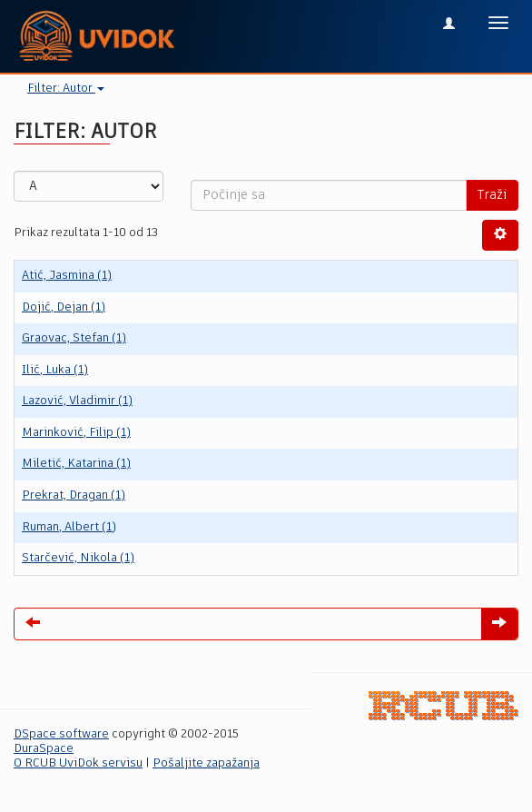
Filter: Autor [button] (66, 89)
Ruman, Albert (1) (69, 527)
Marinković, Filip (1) (76, 433)
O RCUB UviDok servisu (78, 763)
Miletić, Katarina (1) (76, 464)
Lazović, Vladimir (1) (77, 401)
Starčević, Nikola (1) (78, 558)
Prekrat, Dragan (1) (74, 495)
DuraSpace (44, 749)
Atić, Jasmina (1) (67, 276)
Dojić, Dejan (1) (64, 307)
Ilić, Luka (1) (55, 370)
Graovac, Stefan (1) (74, 338)
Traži (492, 195)
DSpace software (61, 734)
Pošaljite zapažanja (206, 763)
